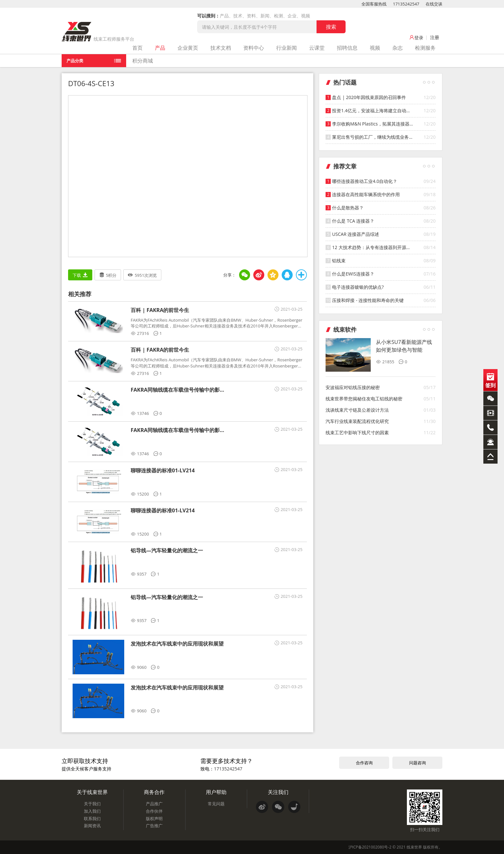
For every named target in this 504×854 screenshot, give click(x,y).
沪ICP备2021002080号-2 (370, 847)
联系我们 (92, 819)
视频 (375, 48)
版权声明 (154, 819)
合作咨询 (364, 763)
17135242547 (406, 4)
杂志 (398, 48)
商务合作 (154, 792)
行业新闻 (287, 48)
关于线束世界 (92, 792)
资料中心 (254, 48)
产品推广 (154, 804)
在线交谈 (434, 4)
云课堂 (317, 48)
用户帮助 (216, 792)
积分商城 (143, 61)
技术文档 (221, 48)
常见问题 (216, 804)
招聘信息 (347, 48)
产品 (160, 48)
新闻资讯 (92, 826)
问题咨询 (418, 763)
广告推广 (154, 826)
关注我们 (278, 792)
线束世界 (414, 847)
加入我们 (92, 811)
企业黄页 (188, 48)
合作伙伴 (154, 811)
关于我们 (92, 804)
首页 (137, 48)
